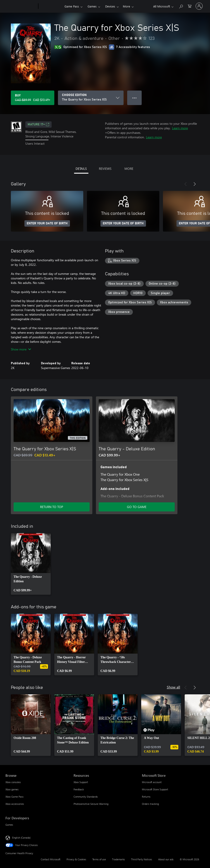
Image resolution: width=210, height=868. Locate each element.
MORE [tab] (129, 169)
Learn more (180, 128)
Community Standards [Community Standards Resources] (86, 797)
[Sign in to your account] (199, 6)
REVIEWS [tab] (105, 169)
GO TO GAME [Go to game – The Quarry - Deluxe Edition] (137, 507)
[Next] (195, 184)
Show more (21, 349)
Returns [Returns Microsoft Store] (146, 797)
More (109, 6)
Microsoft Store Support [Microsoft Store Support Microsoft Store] (155, 789)
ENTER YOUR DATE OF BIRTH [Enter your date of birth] (47, 223)
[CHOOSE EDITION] (91, 98)
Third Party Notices (142, 859)
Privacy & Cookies (76, 859)
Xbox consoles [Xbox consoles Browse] (13, 782)
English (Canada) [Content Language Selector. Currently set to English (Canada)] (21, 837)
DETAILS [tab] (81, 169)
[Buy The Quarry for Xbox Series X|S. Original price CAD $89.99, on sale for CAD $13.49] (33, 98)
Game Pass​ (72, 6)
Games (92, 6)
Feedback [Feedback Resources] (79, 789)
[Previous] (186, 184)
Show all (173, 687)
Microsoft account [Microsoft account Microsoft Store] (152, 782)
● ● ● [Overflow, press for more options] (135, 98)
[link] (31, 564)
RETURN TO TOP (52, 507)
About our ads (166, 859)
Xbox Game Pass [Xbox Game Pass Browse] (14, 797)
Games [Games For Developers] (9, 825)
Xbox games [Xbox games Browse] (12, 789)
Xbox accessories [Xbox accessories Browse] (15, 804)
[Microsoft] (21, 6)
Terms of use (99, 859)
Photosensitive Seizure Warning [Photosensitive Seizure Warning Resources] (91, 804)
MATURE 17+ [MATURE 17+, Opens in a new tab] (38, 125)
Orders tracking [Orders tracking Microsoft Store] (150, 804)
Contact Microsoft (51, 859)
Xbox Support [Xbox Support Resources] (81, 782)
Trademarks (118, 859)
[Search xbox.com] (181, 6)
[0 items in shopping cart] (190, 6)
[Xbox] (51, 6)
